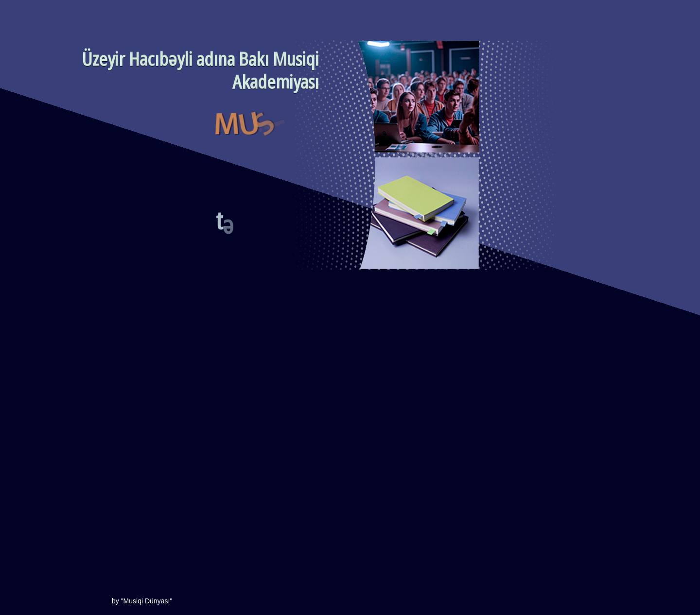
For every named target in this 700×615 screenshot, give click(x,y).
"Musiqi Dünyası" (146, 601)
